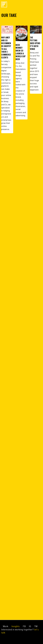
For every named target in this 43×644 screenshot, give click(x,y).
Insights (16, 626)
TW (36, 626)
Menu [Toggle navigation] (37, 5)
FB (24, 626)
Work (6, 626)
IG (30, 626)
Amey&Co (4, 4)
